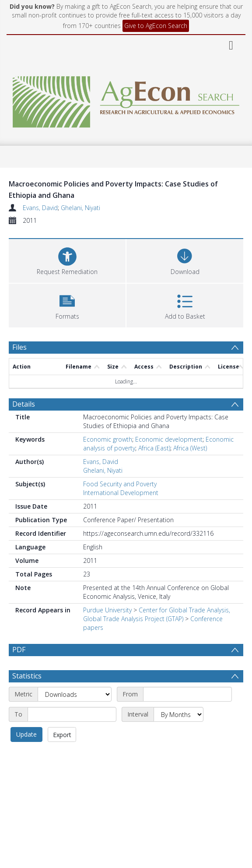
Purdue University (107, 610)
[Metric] (75, 694)
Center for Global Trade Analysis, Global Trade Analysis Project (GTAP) (157, 614)
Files (19, 347)
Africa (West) (190, 448)
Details (24, 404)
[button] (67, 304)
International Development (121, 493)
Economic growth (108, 439)
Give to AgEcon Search (156, 26)
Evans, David (40, 208)
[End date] (72, 714)
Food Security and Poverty (120, 484)
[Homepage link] (126, 100)
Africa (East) (154, 448)
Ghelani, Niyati (80, 208)
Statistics (27, 676)
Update (26, 734)
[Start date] (187, 694)
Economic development (169, 439)
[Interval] (178, 714)
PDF (19, 650)
